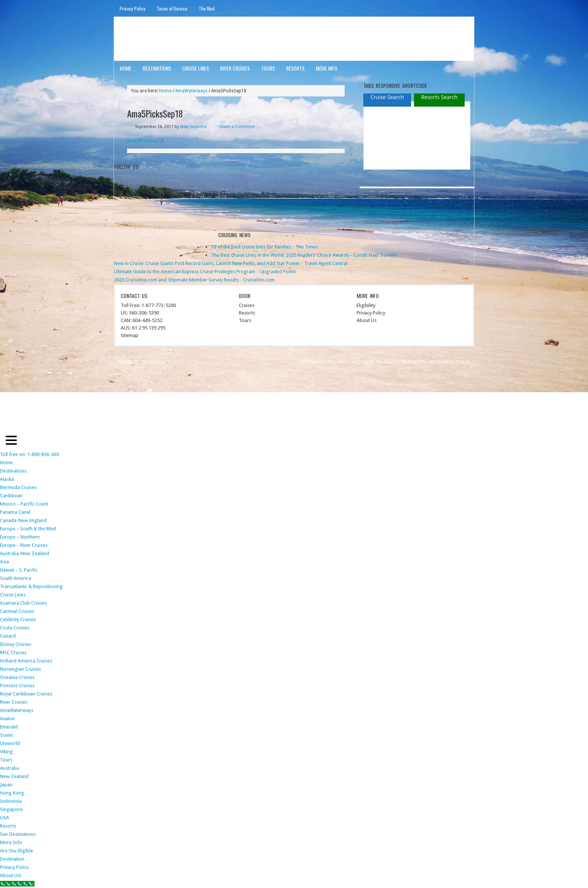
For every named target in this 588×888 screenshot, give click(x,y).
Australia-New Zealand (25, 553)
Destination (12, 859)
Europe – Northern (20, 537)
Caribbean (11, 496)
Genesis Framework (405, 362)
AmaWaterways (17, 710)
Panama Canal (15, 512)
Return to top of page (142, 362)
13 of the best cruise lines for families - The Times (265, 247)
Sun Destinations (18, 834)
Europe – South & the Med (28, 529)
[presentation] (387, 98)
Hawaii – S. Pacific (19, 570)
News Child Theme (356, 362)
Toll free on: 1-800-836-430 (29, 454)
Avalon (7, 719)
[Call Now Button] (17, 884)
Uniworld (10, 743)
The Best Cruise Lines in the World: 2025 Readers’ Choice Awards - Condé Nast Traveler (304, 255)
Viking (6, 752)
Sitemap (130, 335)
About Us (367, 320)
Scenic (7, 735)
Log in (463, 362)
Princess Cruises (17, 686)
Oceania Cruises (17, 677)
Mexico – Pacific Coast (24, 504)
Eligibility (366, 305)
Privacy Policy (133, 8)
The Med (207, 8)
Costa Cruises (15, 628)
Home (125, 68)
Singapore (11, 809)
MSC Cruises (13, 652)
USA (4, 818)
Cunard (8, 636)
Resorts (295, 68)
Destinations (157, 68)
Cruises (247, 305)
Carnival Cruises (17, 611)
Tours (268, 68)
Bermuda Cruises (18, 487)
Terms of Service (172, 8)
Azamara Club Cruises (23, 603)
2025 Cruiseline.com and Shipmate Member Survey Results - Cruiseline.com (194, 280)
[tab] (387, 97)
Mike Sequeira (193, 127)
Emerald (9, 727)
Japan (6, 785)
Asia (4, 562)
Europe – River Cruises (24, 545)
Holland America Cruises (26, 661)
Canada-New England (23, 520)
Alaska (7, 479)
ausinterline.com (151, 38)
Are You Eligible (16, 851)
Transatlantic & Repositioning (31, 586)
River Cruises (235, 68)
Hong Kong (12, 793)
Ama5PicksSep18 (145, 141)
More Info (326, 68)
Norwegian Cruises (20, 669)
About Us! (10, 875)
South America (16, 578)
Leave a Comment (237, 127)
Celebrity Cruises (18, 619)
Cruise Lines (196, 68)
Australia (9, 768)
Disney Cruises (16, 644)
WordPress (441, 362)
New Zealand (14, 776)
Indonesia (11, 801)
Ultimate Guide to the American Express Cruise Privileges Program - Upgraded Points (205, 272)
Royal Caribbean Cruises (26, 694)
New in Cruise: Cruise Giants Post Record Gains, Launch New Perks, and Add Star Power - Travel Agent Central (231, 263)
